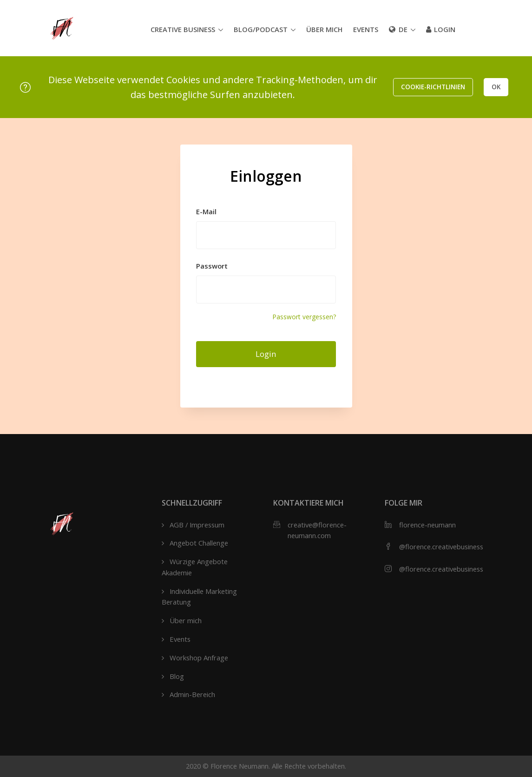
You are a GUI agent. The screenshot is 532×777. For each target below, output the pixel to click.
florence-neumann (427, 525)
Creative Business (183, 29)
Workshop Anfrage (199, 658)
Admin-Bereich (192, 694)
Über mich (324, 29)
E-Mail (206, 211)
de (398, 29)
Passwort (212, 266)
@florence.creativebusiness (441, 547)
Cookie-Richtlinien (433, 87)
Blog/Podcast (261, 29)
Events (366, 29)
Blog (177, 676)
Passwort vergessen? (304, 317)
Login (441, 29)
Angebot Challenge (199, 543)
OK (496, 87)
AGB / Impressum (197, 525)
